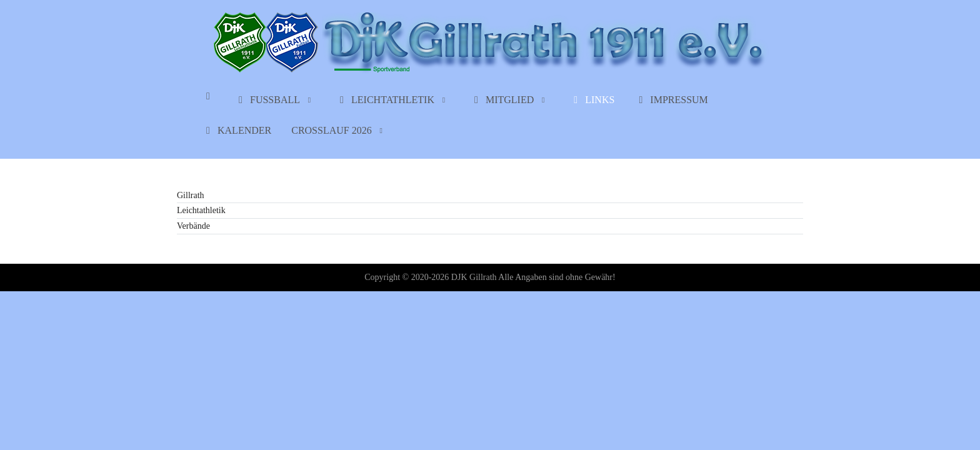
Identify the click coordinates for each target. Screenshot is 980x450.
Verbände (193, 226)
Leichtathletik (201, 210)
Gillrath (191, 195)
